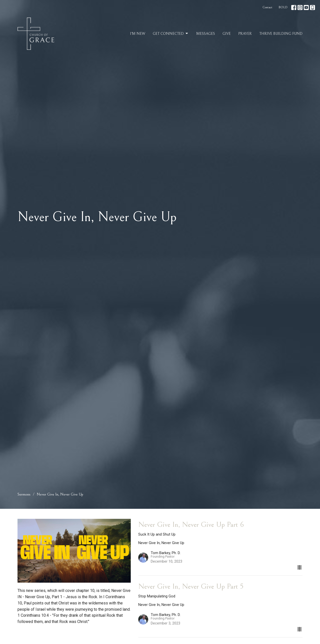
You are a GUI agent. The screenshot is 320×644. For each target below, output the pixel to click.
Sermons (24, 494)
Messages (206, 34)
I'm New (138, 34)
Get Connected (171, 34)
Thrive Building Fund (281, 34)
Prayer (245, 34)
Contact (267, 7)
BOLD (283, 7)
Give (227, 34)
